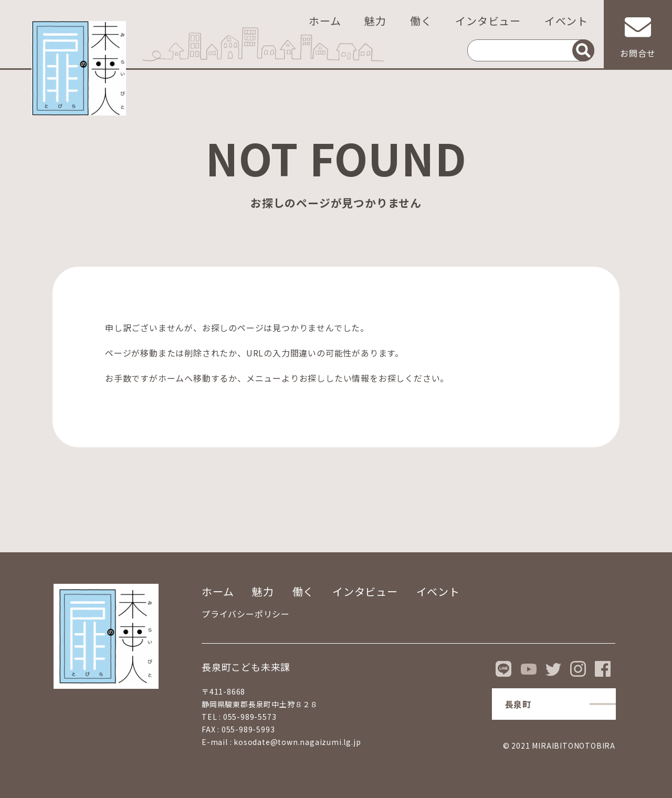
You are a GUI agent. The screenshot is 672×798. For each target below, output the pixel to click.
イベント (566, 21)
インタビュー (488, 21)
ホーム (325, 21)
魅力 (375, 21)
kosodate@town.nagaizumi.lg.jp (297, 742)
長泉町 (518, 704)
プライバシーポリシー (246, 614)
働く (421, 21)
